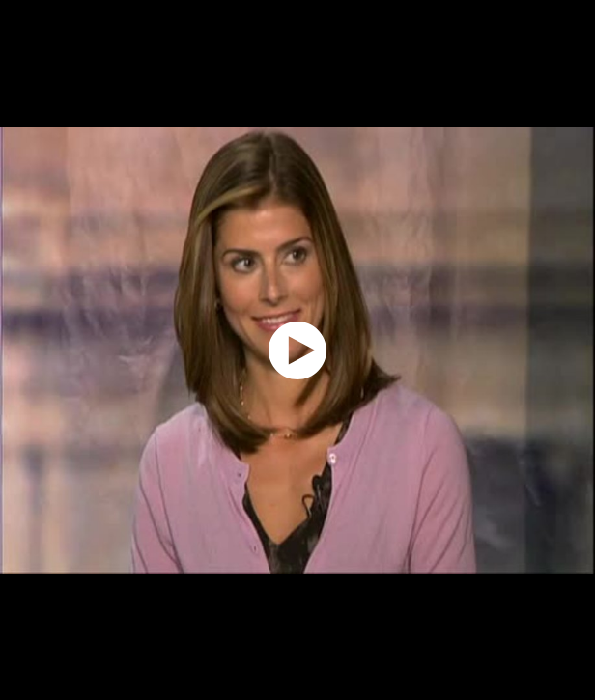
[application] (297, 350)
